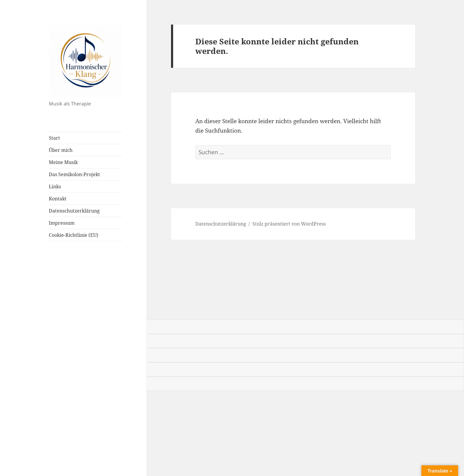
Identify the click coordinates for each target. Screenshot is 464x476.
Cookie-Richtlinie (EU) (74, 235)
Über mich (61, 150)
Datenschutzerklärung (74, 211)
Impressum (62, 223)
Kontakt (58, 199)
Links (55, 186)
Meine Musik (63, 162)
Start (54, 138)
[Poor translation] (38, 312)
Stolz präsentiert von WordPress (289, 224)
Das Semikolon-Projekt (74, 174)
